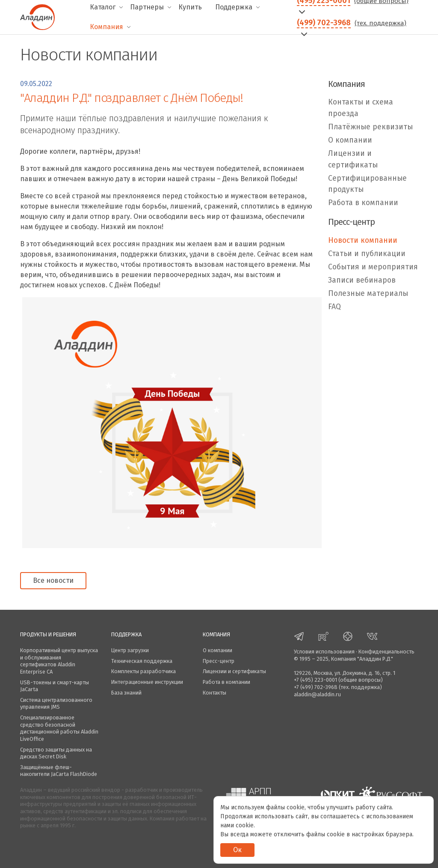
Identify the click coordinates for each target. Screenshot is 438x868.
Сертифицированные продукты (367, 184)
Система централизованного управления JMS (56, 704)
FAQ (334, 307)
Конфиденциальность (386, 652)
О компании (350, 140)
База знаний (126, 693)
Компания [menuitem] (107, 27)
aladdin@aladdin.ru (317, 694)
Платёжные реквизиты (370, 127)
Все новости (53, 580)
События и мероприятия (373, 267)
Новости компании (363, 240)
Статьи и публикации (367, 254)
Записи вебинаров (362, 280)
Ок (237, 850)
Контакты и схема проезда (361, 108)
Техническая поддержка (142, 661)
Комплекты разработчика (144, 671)
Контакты (215, 693)
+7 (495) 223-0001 (315, 680)
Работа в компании (363, 203)
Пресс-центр (219, 661)
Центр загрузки (130, 650)
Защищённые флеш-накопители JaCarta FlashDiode (59, 771)
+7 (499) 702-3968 (316, 687)
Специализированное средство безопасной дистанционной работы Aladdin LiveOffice (59, 728)
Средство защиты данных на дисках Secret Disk (56, 753)
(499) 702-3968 (324, 23)
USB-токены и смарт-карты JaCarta (55, 686)
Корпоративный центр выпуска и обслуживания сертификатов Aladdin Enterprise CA (59, 661)
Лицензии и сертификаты (353, 159)
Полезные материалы (368, 294)
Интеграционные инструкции (147, 682)
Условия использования (324, 652)
